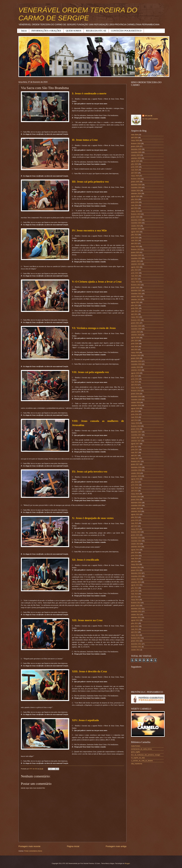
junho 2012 (135, 626)
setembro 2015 (136, 511)
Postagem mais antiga (116, 846)
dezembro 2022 (136, 255)
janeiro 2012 (135, 641)
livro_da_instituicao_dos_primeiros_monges (146, 755)
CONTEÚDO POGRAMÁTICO (126, 31)
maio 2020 (135, 347)
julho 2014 (134, 553)
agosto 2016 (135, 479)
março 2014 (135, 564)
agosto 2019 (135, 373)
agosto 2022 (135, 267)
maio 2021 (135, 311)
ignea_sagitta (136, 752)
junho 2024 (135, 202)
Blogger (127, 863)
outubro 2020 (135, 332)
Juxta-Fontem (136, 746)
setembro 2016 (136, 476)
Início (24, 31)
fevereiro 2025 (136, 179)
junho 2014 (135, 556)
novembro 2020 (136, 329)
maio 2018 (135, 417)
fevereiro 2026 (136, 143)
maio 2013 (135, 594)
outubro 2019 (135, 367)
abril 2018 (134, 420)
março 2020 (135, 352)
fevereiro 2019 (136, 391)
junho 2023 (135, 238)
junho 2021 (135, 308)
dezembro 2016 (136, 467)
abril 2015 (134, 526)
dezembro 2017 (136, 432)
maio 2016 (135, 488)
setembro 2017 (136, 441)
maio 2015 (135, 523)
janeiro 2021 (135, 323)
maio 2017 (135, 452)
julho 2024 (134, 199)
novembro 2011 (136, 647)
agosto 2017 (135, 444)
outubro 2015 (135, 508)
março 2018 (135, 423)
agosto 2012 (135, 620)
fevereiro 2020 (136, 355)
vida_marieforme (137, 764)
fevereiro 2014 (136, 567)
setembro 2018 (136, 405)
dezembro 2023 (136, 220)
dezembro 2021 (136, 291)
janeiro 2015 (135, 535)
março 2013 (135, 600)
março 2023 (135, 246)
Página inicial (73, 846)
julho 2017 (134, 447)
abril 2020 (134, 349)
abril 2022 (134, 279)
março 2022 (135, 282)
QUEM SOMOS (74, 31)
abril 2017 (134, 455)
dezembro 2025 (136, 149)
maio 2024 (135, 205)
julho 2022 (134, 270)
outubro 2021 (135, 296)
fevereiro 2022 (136, 285)
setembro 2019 (136, 370)
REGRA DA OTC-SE (96, 31)
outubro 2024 (135, 191)
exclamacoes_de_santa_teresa (141, 749)
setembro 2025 (136, 158)
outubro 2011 (135, 650)
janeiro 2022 (135, 288)
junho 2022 (135, 273)
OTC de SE (149, 116)
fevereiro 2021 (136, 320)
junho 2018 (135, 414)
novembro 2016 (136, 470)
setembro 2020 (136, 335)
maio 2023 (135, 241)
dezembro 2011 (136, 644)
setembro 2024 (136, 193)
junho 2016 (135, 485)
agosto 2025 (135, 161)
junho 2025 (135, 167)
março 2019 (135, 388)
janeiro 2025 (135, 182)
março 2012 (135, 635)
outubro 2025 (135, 155)
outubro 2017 (135, 438)
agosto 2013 (135, 585)
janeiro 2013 (135, 606)
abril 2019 (134, 385)
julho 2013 (134, 588)
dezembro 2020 (136, 326)
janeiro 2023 (135, 252)
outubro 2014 (135, 544)
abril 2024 (134, 208)
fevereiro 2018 (136, 426)
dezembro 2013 (136, 573)
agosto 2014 (135, 550)
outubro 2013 (135, 579)
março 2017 (135, 458)
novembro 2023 (136, 223)
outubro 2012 (135, 614)
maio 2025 (135, 170)
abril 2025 (134, 173)
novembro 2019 (136, 364)
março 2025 (135, 176)
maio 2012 (135, 629)
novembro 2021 (136, 294)
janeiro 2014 (135, 570)
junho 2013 (135, 591)
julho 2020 (134, 341)
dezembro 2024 (136, 185)
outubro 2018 (135, 402)
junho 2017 (135, 450)
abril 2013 (134, 597)
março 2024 (135, 211)
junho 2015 (135, 520)
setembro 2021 (136, 299)
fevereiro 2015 (136, 532)
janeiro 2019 (135, 394)
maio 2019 (135, 382)
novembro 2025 (136, 152)
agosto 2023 (135, 232)
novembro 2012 (136, 611)
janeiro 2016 (135, 500)
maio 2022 (135, 276)
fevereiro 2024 (136, 214)
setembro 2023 (136, 229)
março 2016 (135, 494)
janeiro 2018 (135, 429)
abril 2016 (134, 491)
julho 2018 (134, 411)
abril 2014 (134, 561)
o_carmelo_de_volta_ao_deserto (142, 761)
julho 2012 (134, 623)
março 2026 (135, 140)
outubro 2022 (135, 261)
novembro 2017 (136, 435)
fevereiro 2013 (136, 603)
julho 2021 (134, 305)
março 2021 (135, 317)
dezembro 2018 (136, 397)
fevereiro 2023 (136, 249)
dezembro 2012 (136, 609)
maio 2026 (135, 135)
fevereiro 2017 (136, 461)
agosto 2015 (135, 514)
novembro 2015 (136, 505)
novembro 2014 (136, 541)
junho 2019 (135, 379)
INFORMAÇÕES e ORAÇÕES (46, 31)
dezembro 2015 (136, 503)
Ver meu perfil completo (150, 119)
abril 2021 (134, 314)
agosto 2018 (135, 408)
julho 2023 (134, 235)
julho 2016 (134, 482)
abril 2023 (134, 243)
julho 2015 (134, 517)
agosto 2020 (135, 338)
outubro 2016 (135, 473)
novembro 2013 (136, 576)
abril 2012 (134, 632)
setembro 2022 (136, 264)
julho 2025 (134, 164)
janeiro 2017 (135, 464)
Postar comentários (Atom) (33, 851)
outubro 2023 (135, 226)
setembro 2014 (136, 547)
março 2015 (135, 529)
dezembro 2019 (136, 361)
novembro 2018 (136, 400)
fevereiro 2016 (136, 497)
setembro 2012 (136, 617)
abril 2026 (134, 138)
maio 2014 (135, 558)
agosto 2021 (135, 302)
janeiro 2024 (135, 217)
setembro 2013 (136, 582)
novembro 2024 (136, 188)
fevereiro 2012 (136, 638)
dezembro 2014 (136, 538)
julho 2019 (134, 376)
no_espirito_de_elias (138, 758)
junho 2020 (135, 344)
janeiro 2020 (135, 358)
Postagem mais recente (29, 846)
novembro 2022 (136, 258)
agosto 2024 (135, 196)
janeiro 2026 (135, 146)
